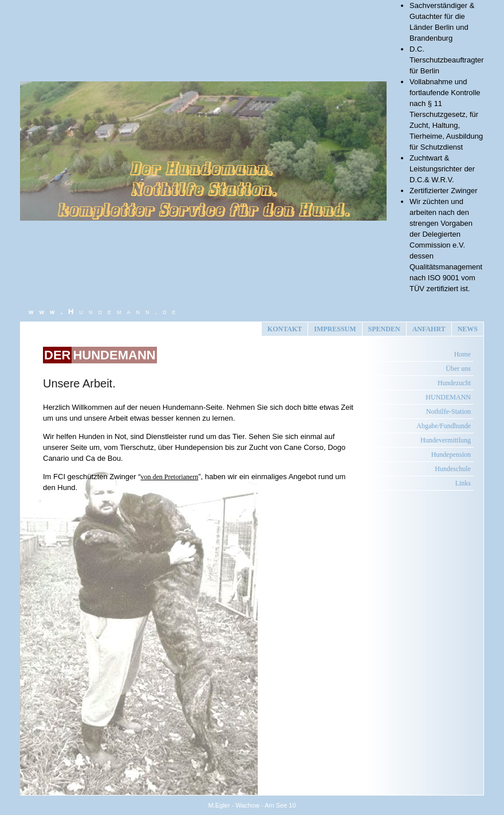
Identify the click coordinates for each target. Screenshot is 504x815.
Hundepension (451, 454)
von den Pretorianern (170, 477)
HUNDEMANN (448, 397)
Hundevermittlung (446, 440)
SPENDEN (384, 329)
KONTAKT (285, 329)
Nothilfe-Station (448, 412)
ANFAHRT (429, 329)
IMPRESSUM (335, 329)
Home (462, 354)
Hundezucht (454, 383)
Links (463, 483)
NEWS (468, 329)
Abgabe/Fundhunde (444, 426)
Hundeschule (453, 469)
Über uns (458, 369)
